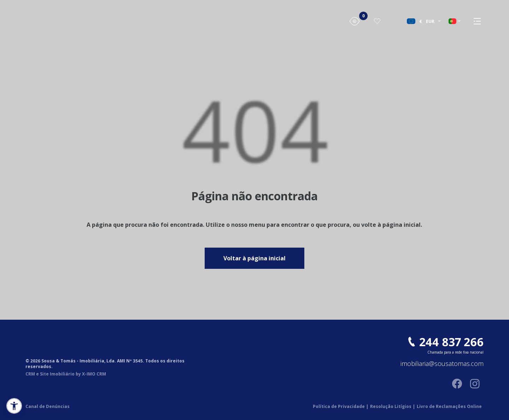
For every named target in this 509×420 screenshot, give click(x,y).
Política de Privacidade (341, 407)
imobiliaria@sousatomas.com (442, 364)
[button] (14, 406)
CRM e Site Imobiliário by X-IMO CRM (66, 374)
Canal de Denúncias (48, 407)
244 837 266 (451, 342)
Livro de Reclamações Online (449, 407)
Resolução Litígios (393, 407)
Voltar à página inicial (255, 258)
